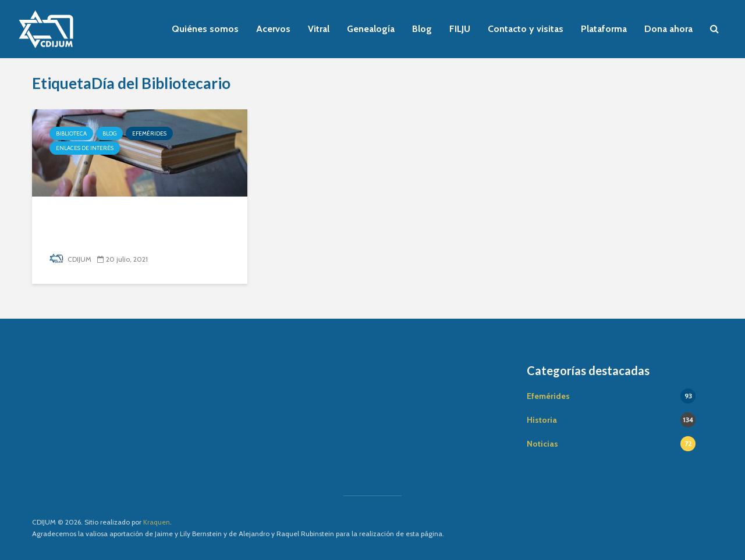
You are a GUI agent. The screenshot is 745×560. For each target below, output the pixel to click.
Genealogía (371, 29)
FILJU (460, 29)
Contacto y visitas (526, 29)
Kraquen (157, 522)
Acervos (273, 29)
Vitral (319, 29)
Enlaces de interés (85, 148)
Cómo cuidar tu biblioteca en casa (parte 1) (131, 227)
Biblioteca (71, 133)
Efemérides (149, 133)
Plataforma (604, 29)
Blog (422, 29)
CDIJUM (70, 259)
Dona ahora (668, 29)
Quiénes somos (205, 29)
